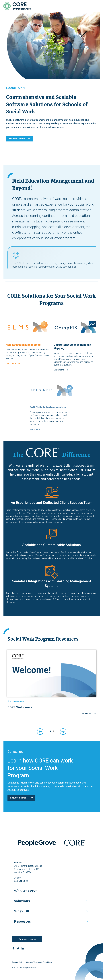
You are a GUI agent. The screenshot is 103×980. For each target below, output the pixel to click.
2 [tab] (53, 731)
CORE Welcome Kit (21, 707)
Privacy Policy (18, 962)
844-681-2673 (21, 881)
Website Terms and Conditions (39, 962)
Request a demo (17, 138)
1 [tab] (50, 731)
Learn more (11, 363)
